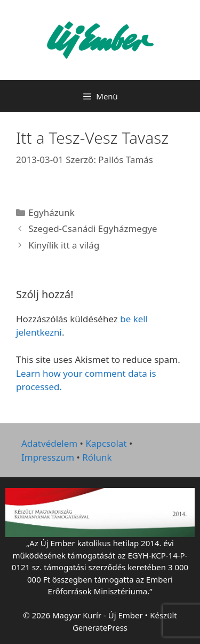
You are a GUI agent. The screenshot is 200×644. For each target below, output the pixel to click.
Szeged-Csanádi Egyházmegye (93, 228)
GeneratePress (100, 627)
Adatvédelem (49, 443)
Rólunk (97, 457)
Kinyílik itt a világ (64, 245)
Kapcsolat (106, 443)
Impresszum (48, 457)
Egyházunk (51, 212)
